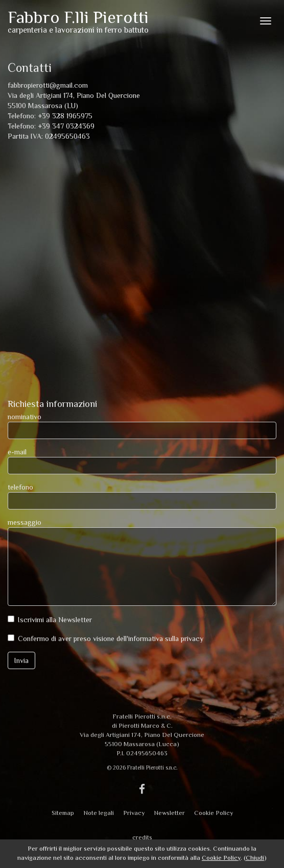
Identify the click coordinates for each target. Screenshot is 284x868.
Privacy (134, 813)
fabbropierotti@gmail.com (48, 85)
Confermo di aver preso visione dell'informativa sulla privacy (111, 639)
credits (142, 837)
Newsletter (169, 813)
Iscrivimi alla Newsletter (55, 620)
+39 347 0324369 (66, 126)
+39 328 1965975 (65, 116)
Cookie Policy (214, 813)
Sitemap (63, 813)
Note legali (99, 813)
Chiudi (255, 858)
